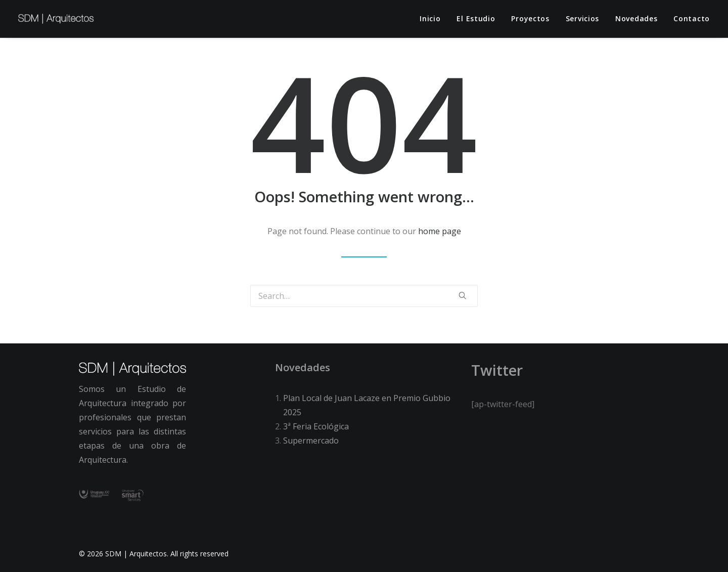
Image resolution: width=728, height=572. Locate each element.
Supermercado (311, 441)
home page (440, 231)
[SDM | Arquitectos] (56, 19)
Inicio (430, 18)
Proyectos (530, 18)
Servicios (582, 18)
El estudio (476, 18)
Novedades (636, 18)
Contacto (692, 18)
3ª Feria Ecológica (316, 426)
